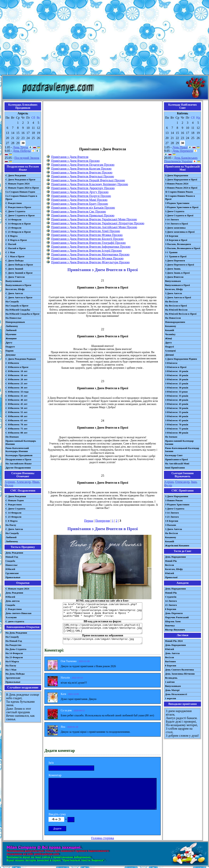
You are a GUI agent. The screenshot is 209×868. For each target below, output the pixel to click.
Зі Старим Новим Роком (179, 192)
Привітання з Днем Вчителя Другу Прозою (80, 192)
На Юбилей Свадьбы (18, 310)
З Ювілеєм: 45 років (177, 404)
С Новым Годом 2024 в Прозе (22, 188)
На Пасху (11, 525)
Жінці (168, 338)
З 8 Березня (172, 236)
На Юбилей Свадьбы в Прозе (23, 314)
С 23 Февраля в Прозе (18, 232)
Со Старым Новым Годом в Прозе (21, 197)
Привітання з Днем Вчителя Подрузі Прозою (81, 196)
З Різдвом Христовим (177, 203)
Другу (9, 342)
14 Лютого (171, 601)
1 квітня (170, 682)
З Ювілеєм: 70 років (177, 424)
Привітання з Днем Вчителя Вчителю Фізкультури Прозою (90, 262)
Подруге (10, 347)
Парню (9, 351)
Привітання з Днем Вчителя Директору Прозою (83, 188)
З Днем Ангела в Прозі (178, 297)
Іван (194, 482)
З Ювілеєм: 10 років (177, 371)
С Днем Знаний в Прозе (19, 273)
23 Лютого (171, 605)
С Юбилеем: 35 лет (16, 396)
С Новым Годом (15, 500)
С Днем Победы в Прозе (19, 265)
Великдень (171, 678)
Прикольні (171, 577)
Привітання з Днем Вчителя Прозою (75, 161)
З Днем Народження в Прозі (181, 179)
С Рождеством (14, 203)
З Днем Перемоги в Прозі (179, 265)
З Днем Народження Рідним (181, 359)
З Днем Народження (177, 175)
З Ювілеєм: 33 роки (176, 392)
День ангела (13, 601)
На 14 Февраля (14, 653)
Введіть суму (57, 814)
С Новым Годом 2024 (17, 184)
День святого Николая (18, 613)
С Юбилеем (12, 363)
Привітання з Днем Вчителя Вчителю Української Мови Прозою (94, 219)
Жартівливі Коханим (177, 545)
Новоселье (11, 565)
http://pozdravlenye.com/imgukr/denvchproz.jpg (103, 641)
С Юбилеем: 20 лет (16, 379)
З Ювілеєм (171, 363)
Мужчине (11, 334)
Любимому (12, 326)
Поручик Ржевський (177, 617)
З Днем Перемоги (175, 260)
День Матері (172, 690)
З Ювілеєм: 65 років (177, 420)
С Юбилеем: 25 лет (16, 383)
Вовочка (170, 625)
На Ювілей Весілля (176, 310)
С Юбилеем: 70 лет (16, 424)
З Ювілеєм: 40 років (177, 400)
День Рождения (14, 553)
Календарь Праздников (19, 455)
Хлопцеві (170, 351)
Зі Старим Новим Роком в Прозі (180, 197)
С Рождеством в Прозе (18, 207)
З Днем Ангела (173, 293)
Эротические (13, 678)
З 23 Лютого (172, 517)
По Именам (12, 437)
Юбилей (10, 569)
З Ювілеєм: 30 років (177, 388)
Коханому (171, 326)
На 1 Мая (11, 670)
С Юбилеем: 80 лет (16, 433)
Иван (36, 482)
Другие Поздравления (18, 468)
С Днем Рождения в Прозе (20, 179)
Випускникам (173, 281)
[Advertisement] (104, 38)
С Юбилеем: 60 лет (16, 416)
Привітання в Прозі (176, 459)
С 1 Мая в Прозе (15, 256)
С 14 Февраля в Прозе (18, 224)
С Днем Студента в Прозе (20, 215)
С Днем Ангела (14, 293)
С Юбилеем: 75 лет (16, 429)
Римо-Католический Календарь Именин (17, 450)
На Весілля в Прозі (176, 306)
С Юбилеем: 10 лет (16, 371)
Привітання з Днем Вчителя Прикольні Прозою (83, 215)
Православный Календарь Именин (21, 442)
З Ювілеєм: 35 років (177, 396)
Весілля (169, 565)
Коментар (55, 775)
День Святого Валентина (179, 670)
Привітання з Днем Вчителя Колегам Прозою (81, 169)
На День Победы (15, 674)
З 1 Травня (171, 252)
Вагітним (170, 661)
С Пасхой (11, 244)
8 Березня (171, 609)
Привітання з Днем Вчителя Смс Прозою (78, 211)
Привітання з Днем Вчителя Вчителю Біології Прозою (87, 239)
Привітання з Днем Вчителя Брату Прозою (80, 204)
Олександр (182, 482)
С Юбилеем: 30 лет (16, 388)
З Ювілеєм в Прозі (176, 367)
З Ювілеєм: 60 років (177, 416)
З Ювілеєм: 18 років (177, 375)
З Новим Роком (174, 500)
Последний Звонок (27, 158)
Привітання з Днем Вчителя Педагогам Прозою (83, 165)
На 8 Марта (12, 661)
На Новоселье (13, 318)
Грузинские (12, 573)
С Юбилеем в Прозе (17, 367)
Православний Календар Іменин (179, 442)
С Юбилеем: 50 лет (16, 408)
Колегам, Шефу (174, 289)
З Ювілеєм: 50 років (177, 408)
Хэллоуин (11, 617)
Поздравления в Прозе (18, 459)
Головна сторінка (103, 838)
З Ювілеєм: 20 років (177, 379)
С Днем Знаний (14, 269)
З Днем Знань (173, 269)
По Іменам (171, 437)
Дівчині (169, 355)
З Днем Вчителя (174, 277)
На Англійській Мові (177, 463)
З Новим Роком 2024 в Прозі (181, 188)
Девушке (11, 355)
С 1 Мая (10, 252)
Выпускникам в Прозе (18, 285)
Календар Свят (174, 455)
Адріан (169, 482)
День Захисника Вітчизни (180, 674)
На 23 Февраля (14, 657)
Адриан (10, 482)
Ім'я (51, 763)
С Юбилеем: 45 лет (16, 404)
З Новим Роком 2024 (177, 184)
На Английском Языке (18, 463)
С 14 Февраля (13, 219)
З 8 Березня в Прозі (176, 240)
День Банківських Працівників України (181, 160)
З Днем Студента (175, 211)
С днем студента (15, 621)
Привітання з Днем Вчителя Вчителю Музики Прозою (87, 258)
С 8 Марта (11, 236)
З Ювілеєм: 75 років (177, 429)
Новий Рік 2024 (174, 641)
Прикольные (13, 577)
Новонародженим (175, 322)
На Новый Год (14, 641)
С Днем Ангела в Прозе (19, 297)
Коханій (169, 330)
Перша (89, 521)
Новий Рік (171, 561)
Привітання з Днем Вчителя (70, 157)
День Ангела (172, 653)
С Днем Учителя (15, 277)
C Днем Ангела (14, 529)
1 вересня (170, 698)
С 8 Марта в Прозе (16, 240)
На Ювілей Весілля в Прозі (181, 314)
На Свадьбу (12, 301)
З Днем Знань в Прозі (177, 273)
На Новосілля (173, 318)
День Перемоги (183, 151)
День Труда (20, 147)
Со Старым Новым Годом (20, 192)
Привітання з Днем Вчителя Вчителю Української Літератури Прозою (98, 223)
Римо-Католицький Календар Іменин (182, 450)
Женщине (11, 338)
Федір (168, 485)
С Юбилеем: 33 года (17, 392)
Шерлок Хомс (173, 621)
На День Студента (16, 649)
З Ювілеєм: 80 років (177, 433)
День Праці (180, 147)
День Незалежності (176, 694)
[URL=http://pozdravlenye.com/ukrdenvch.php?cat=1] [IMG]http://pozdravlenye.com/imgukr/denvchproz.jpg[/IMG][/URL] (103, 629)
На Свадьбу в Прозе (17, 306)
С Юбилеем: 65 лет (16, 420)
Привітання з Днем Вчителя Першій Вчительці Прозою (88, 180)
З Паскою (170, 525)
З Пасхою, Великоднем (178, 244)
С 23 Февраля (13, 228)
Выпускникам (14, 281)
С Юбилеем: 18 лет (16, 375)
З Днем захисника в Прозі (180, 232)
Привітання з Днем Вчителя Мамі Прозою (79, 200)
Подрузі (169, 347)
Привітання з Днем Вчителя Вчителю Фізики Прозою (87, 235)
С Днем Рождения (16, 175)
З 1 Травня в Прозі (176, 256)
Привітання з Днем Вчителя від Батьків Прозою (83, 208)
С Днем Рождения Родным (21, 359)
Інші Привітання (175, 468)
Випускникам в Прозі (177, 285)
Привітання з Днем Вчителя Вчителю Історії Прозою (86, 251)
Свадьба (10, 561)
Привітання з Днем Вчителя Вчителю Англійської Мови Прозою (94, 227)
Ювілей (169, 573)
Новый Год (12, 557)
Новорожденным (15, 322)
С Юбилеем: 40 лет (16, 400)
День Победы (22, 151)
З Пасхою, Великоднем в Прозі (182, 248)
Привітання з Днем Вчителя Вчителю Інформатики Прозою (91, 247)
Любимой (11, 330)
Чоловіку (170, 334)
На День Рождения (16, 633)
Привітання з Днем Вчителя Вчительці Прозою (82, 176)
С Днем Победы (14, 260)
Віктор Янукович (175, 630)
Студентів (171, 597)
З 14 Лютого (172, 219)
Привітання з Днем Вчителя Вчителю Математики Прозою (90, 254)
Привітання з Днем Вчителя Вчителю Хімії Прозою (86, 231)
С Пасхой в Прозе (16, 248)
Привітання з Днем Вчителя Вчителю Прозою (82, 172)
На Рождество (13, 645)
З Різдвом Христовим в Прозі (182, 207)
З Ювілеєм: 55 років (177, 412)
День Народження (175, 557)
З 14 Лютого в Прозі (176, 224)
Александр (24, 482)
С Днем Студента (15, 211)
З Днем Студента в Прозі (179, 215)
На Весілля (171, 301)
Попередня (103, 521)
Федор (9, 485)
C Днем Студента (15, 509)
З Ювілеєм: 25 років (177, 383)
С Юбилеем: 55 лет (16, 412)
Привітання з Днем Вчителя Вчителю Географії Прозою (88, 243)
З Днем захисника (175, 228)
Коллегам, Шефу (15, 289)
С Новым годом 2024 (17, 589)
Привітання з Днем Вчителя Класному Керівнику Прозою (90, 184)
